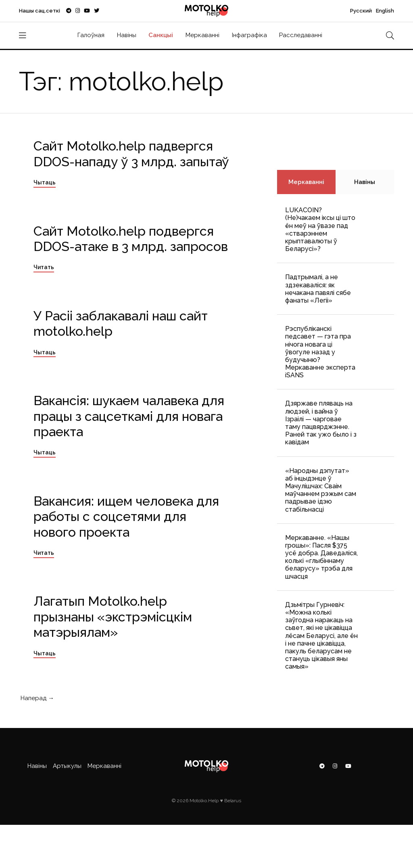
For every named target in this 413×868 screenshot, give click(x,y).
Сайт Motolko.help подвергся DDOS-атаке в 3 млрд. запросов (131, 239)
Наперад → (37, 698)
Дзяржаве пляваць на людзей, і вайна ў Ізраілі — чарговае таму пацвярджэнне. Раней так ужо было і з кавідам (321, 423)
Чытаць (45, 182)
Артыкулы (67, 766)
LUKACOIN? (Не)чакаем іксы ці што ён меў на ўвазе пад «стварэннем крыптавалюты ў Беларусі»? (320, 229)
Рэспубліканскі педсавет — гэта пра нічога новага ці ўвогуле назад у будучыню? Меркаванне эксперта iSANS (320, 352)
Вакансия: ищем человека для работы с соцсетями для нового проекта (126, 517)
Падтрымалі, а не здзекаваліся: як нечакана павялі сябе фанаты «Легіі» (318, 289)
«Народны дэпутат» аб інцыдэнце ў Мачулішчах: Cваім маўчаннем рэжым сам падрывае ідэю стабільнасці (321, 490)
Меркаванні (202, 35)
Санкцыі (161, 35)
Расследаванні (301, 35)
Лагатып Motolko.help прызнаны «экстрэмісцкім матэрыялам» (113, 617)
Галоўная (91, 35)
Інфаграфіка (249, 35)
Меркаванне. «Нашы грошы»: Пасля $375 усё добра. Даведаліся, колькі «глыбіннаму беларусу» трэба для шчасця (321, 557)
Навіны (127, 35)
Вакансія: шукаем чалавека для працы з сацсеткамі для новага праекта (129, 416)
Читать (44, 267)
